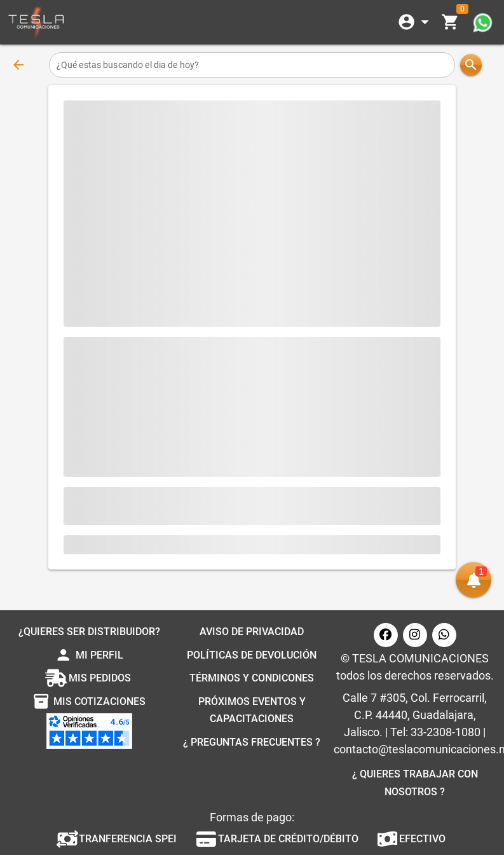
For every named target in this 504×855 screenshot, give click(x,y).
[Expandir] (416, 22)
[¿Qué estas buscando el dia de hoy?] (252, 65)
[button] (473, 580)
